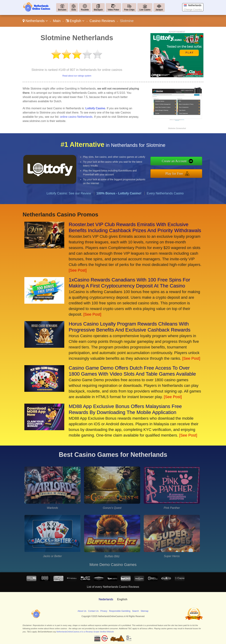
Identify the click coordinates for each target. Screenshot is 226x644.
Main (57, 21)
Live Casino (145, 10)
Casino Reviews (102, 21)
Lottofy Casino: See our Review (69, 198)
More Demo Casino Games (113, 565)
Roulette (85, 10)
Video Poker (113, 10)
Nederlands (106, 599)
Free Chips (129, 10)
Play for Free (179, 173)
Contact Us (93, 611)
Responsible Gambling (120, 611)
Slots (74, 10)
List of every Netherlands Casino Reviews (113, 587)
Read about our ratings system (77, 76)
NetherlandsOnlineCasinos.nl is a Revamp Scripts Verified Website (85, 632)
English (75, 21)
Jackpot (159, 10)
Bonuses (62, 10)
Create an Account (179, 162)
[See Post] (78, 270)
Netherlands (35, 21)
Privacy (104, 611)
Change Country (193, 10)
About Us (82, 611)
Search (135, 611)
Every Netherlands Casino (165, 198)
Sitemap (144, 611)
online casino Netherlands (76, 117)
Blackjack (98, 10)
